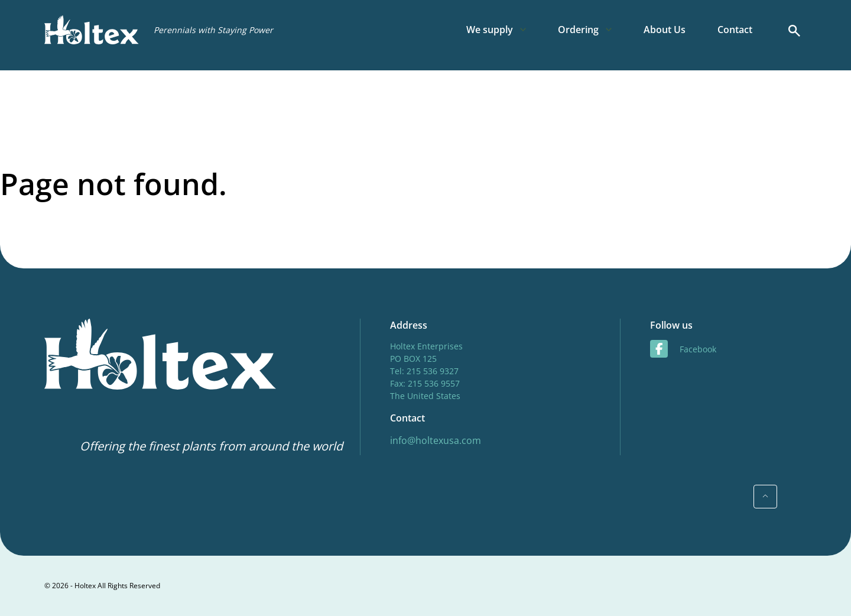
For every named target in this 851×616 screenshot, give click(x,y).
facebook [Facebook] (683, 349)
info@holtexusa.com (436, 440)
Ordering (578, 30)
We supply (490, 30)
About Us (665, 30)
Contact (735, 30)
